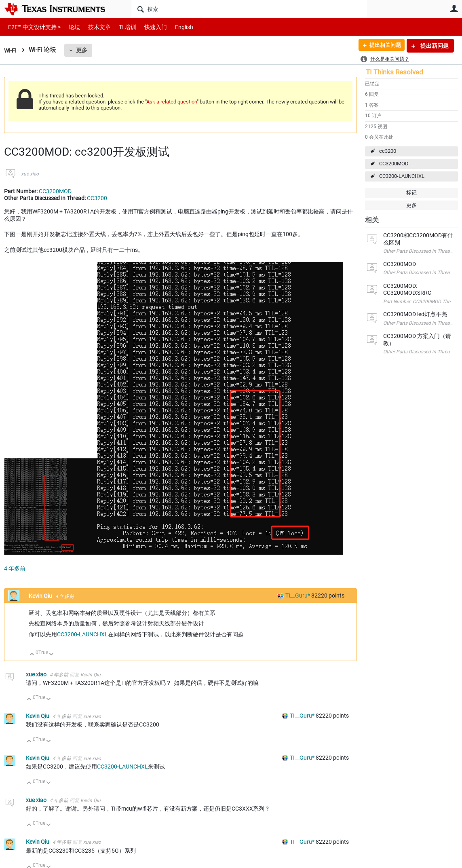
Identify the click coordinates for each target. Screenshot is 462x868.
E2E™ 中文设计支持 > (32, 27)
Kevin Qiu (41, 596)
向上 (32, 655)
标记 (411, 193)
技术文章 (94, 27)
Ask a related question (172, 102)
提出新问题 (434, 46)
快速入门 (148, 27)
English (174, 27)
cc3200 (388, 151)
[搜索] (249, 9)
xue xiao (30, 174)
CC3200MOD (394, 164)
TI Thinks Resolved (394, 72)
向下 (52, 655)
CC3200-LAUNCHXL (402, 176)
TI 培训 (121, 27)
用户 (454, 8)
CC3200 (97, 198)
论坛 (70, 27)
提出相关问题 (382, 46)
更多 (83, 50)
